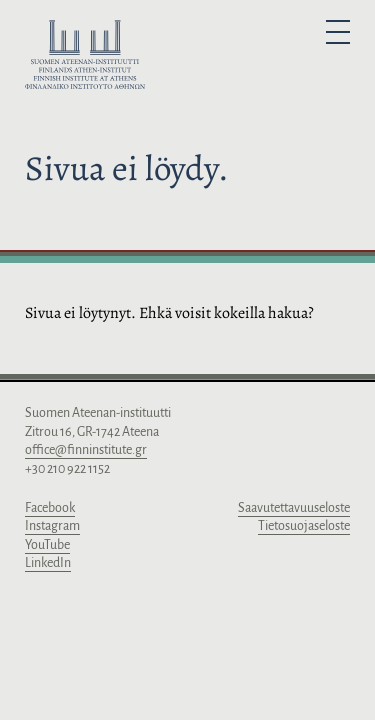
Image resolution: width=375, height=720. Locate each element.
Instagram (52, 526)
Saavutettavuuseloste (294, 508)
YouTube (47, 545)
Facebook (50, 508)
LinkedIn (48, 563)
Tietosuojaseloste (304, 526)
